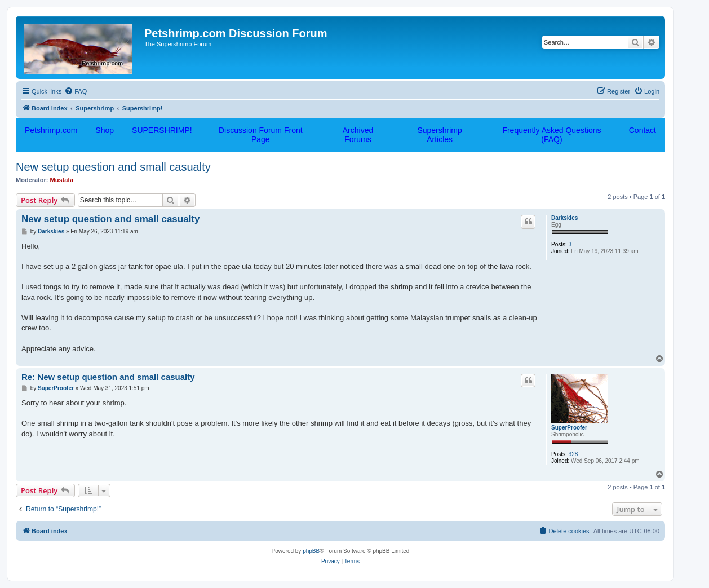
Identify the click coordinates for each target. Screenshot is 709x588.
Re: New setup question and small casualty (108, 377)
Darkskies (564, 218)
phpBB (311, 551)
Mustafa (62, 180)
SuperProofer (569, 428)
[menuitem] (76, 91)
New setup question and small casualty (113, 167)
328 (573, 454)
